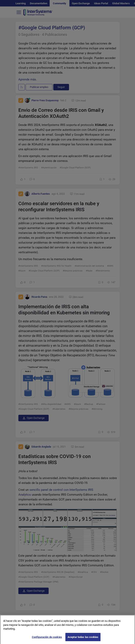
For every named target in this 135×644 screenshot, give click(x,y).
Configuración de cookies (47, 640)
